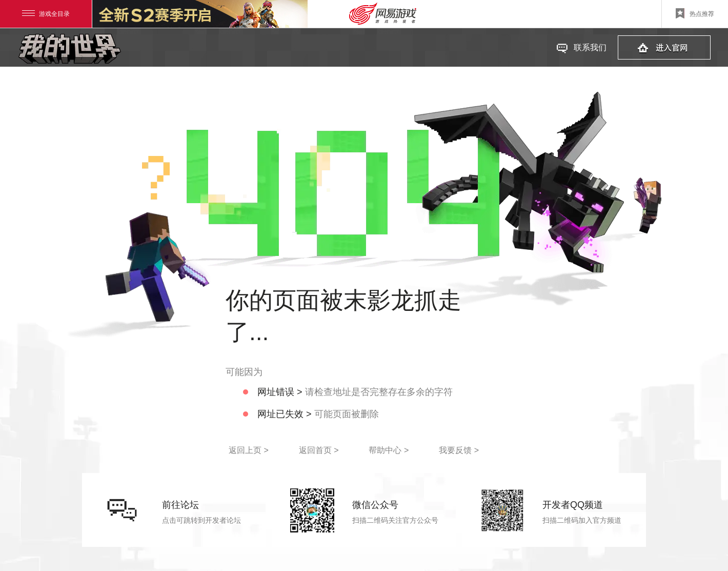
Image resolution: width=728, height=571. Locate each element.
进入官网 (664, 47)
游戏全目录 (46, 14)
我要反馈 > (459, 450)
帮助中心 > (389, 450)
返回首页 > (319, 450)
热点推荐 (695, 13)
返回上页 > (249, 450)
